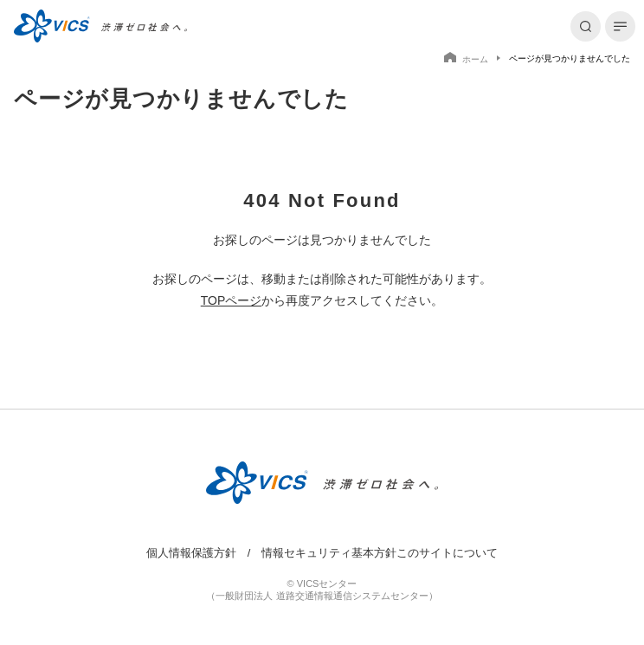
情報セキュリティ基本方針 (329, 553)
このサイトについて (447, 553)
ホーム (466, 58)
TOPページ (232, 300)
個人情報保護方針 (191, 553)
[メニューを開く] (620, 26)
